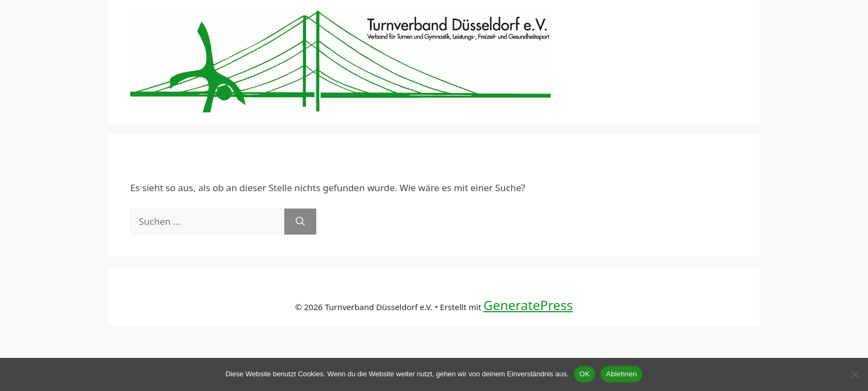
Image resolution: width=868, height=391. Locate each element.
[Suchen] (300, 222)
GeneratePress (528, 305)
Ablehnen (621, 374)
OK (585, 374)
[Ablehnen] (854, 374)
